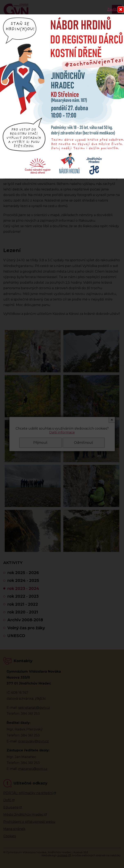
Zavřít (112, 9)
